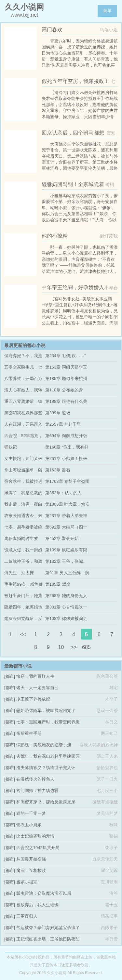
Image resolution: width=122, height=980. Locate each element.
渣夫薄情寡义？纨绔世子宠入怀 (46, 768)
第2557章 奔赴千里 (63, 424)
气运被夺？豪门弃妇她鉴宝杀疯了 (48, 928)
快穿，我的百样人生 (35, 676)
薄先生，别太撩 (19, 573)
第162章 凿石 (58, 470)
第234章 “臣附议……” (66, 356)
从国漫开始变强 (31, 859)
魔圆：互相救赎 (31, 870)
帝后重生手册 (29, 733)
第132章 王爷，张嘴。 (66, 561)
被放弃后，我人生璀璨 (37, 905)
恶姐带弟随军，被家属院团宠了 (46, 711)
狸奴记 (11, 447)
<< (23, 634)
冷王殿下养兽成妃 (33, 699)
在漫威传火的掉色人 (35, 779)
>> (74, 647)
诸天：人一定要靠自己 (37, 688)
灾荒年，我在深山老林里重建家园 (48, 756)
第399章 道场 (58, 413)
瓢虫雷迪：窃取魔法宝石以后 (44, 893)
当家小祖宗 (27, 882)
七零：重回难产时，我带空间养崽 (48, 722)
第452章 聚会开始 (62, 538)
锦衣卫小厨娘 (29, 825)
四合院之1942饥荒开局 (38, 848)
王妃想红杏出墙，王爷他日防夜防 (48, 939)
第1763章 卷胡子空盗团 (68, 481)
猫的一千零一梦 (31, 813)
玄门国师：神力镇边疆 (37, 790)
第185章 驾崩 (58, 584)
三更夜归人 (27, 916)
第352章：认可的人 (64, 493)
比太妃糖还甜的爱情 (35, 836)
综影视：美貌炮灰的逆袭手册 (44, 745)
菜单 (107, 11)
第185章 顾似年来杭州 (66, 379)
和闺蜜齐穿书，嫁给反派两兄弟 (46, 802)
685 (86, 647)
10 (61, 647)
